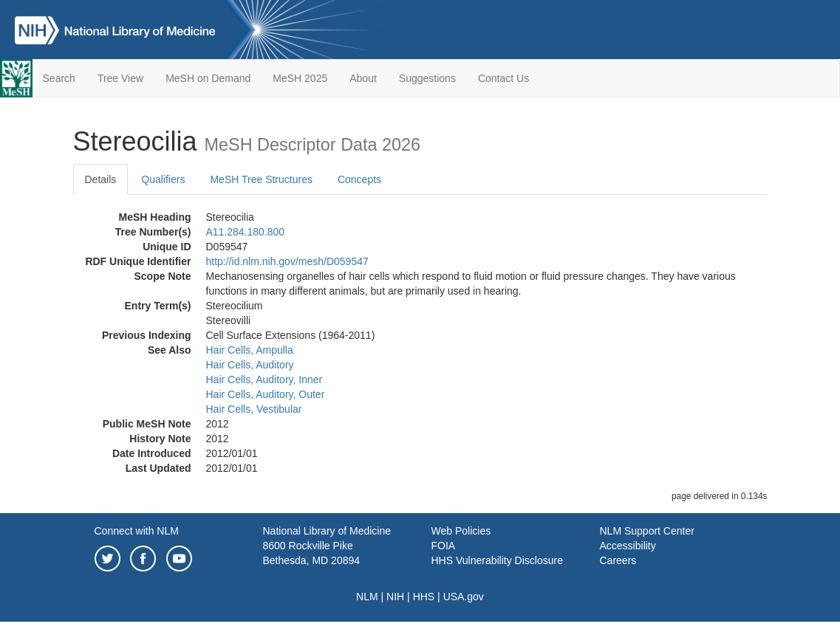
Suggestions (427, 78)
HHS (424, 597)
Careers (618, 560)
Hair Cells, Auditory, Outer (266, 394)
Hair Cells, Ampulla (250, 350)
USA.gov (464, 597)
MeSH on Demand (208, 78)
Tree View (120, 78)
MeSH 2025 (300, 78)
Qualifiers (163, 179)
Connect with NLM (137, 531)
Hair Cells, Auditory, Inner (264, 379)
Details (101, 179)
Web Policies (461, 531)
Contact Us (503, 78)
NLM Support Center (647, 531)
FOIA (444, 546)
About (363, 78)
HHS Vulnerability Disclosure (497, 560)
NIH (395, 597)
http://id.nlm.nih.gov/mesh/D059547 (287, 261)
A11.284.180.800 (246, 232)
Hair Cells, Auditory (250, 365)
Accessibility (628, 546)
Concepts (359, 179)
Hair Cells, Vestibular (254, 409)
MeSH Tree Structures (261, 179)
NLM (367, 597)
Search (59, 78)
